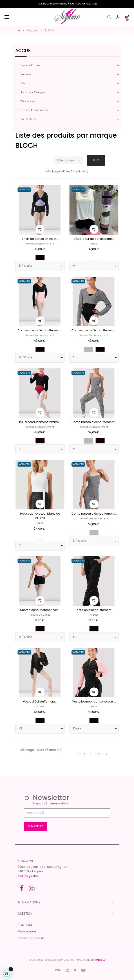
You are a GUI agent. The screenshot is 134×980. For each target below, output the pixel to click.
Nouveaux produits (31, 938)
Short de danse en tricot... (40, 239)
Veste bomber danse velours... (94, 702)
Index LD (100, 960)
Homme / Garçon (32, 92)
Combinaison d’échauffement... (94, 422)
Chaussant (28, 101)
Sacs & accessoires (34, 110)
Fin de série (28, 119)
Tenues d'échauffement (40, 244)
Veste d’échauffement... (40, 702)
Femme (25, 74)
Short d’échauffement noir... (40, 610)
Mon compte (27, 932)
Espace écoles (30, 65)
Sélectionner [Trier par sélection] (70, 160)
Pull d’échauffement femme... (40, 422)
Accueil (24, 51)
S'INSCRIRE (35, 826)
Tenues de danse (40, 615)
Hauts (94, 244)
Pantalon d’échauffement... (94, 610)
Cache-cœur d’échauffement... (40, 331)
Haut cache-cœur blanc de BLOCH (40, 516)
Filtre (96, 160)
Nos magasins (28, 876)
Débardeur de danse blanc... (94, 239)
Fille (22, 83)
